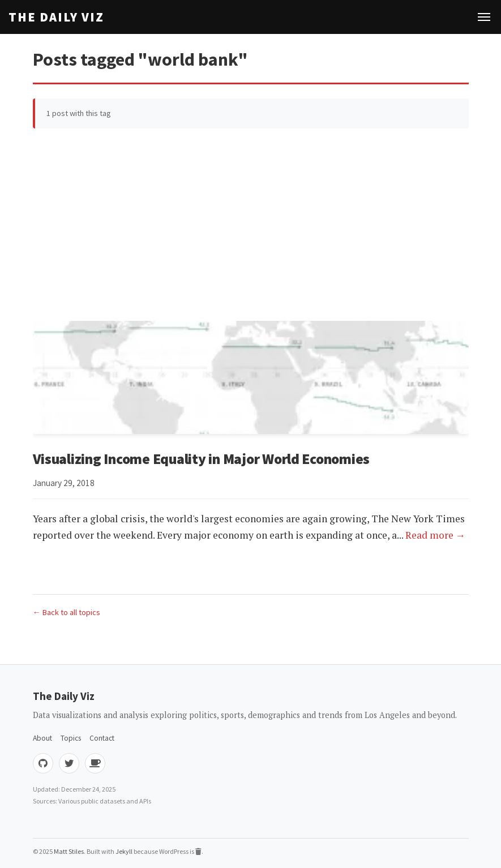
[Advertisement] (251, 225)
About (42, 738)
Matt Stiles (69, 851)
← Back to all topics (67, 612)
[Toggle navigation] (484, 17)
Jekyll (124, 851)
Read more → (436, 535)
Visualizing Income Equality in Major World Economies (202, 459)
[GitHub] (43, 763)
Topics (71, 738)
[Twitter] (69, 763)
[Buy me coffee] (95, 763)
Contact (102, 738)
